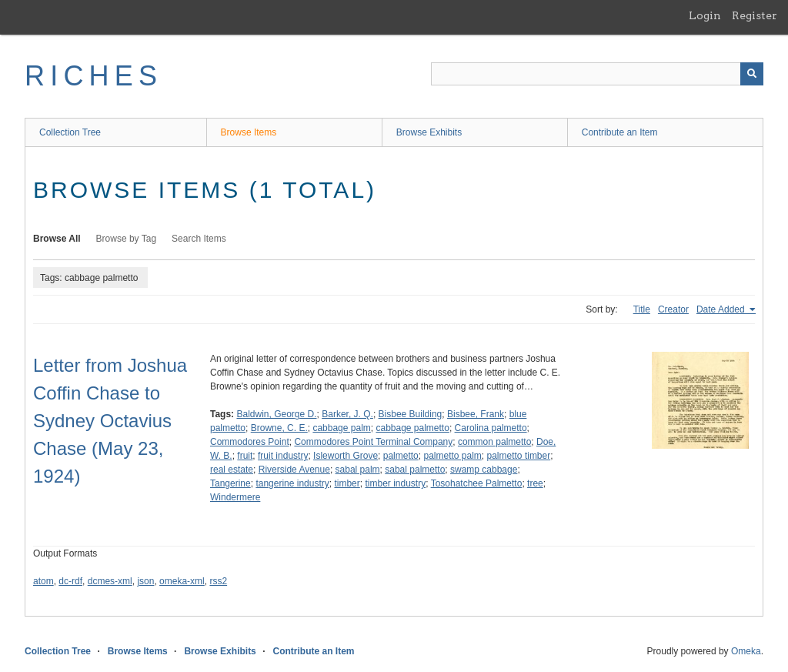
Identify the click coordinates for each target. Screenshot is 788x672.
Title (642, 309)
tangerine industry (292, 483)
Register (755, 15)
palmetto (401, 456)
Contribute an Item (620, 132)
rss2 (218, 581)
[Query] (597, 74)
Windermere (235, 497)
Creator (673, 309)
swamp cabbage (484, 470)
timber (347, 483)
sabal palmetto (415, 470)
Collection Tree (70, 132)
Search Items (199, 239)
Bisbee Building (411, 414)
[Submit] (752, 74)
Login (705, 15)
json (145, 581)
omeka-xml (182, 581)
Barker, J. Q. (347, 414)
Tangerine (230, 483)
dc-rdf (70, 581)
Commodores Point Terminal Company (373, 442)
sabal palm (358, 470)
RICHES (93, 76)
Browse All (57, 239)
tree (535, 483)
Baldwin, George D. (276, 414)
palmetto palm (452, 456)
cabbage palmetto (412, 428)
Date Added (722, 309)
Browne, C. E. (279, 428)
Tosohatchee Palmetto (477, 483)
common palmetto (494, 442)
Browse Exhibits (429, 132)
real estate (232, 470)
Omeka (746, 651)
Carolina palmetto (491, 428)
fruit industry (283, 456)
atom (43, 581)
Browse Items (249, 132)
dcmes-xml (110, 581)
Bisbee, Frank (476, 414)
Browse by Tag (127, 239)
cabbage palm (341, 428)
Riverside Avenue (294, 470)
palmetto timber (519, 456)
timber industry (395, 483)
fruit (245, 456)
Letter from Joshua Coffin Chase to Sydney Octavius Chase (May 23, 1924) (110, 421)
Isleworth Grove (346, 456)
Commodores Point (250, 442)
